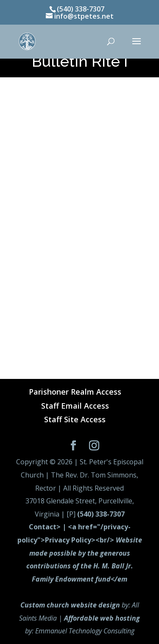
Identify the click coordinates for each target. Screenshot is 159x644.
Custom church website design (70, 605)
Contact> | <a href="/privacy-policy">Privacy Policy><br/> (80, 553)
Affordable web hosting (102, 618)
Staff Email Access (75, 406)
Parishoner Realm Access (75, 392)
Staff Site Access (75, 419)
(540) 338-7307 (101, 514)
